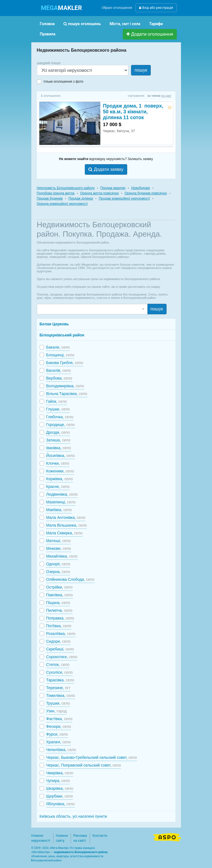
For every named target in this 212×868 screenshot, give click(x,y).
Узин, (57, 711)
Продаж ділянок (81, 198)
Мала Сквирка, (64, 533)
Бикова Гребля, (65, 363)
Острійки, (59, 587)
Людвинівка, (62, 494)
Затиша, (58, 440)
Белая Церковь (54, 324)
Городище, (61, 425)
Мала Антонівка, (66, 517)
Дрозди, (58, 432)
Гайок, (57, 401)
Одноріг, (58, 564)
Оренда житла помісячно (99, 193)
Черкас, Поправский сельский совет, (84, 765)
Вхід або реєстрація (156, 8)
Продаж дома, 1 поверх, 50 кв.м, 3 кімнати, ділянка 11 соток (133, 112)
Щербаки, (60, 796)
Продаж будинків (50, 198)
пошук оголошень (82, 24)
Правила (48, 34)
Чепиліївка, (61, 750)
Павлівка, (60, 595)
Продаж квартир (113, 188)
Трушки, (58, 703)
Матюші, (59, 541)
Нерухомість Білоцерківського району (66, 188)
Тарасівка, (60, 680)
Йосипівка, (61, 456)
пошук (141, 70)
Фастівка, (59, 719)
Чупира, (58, 781)
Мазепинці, (61, 502)
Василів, (59, 370)
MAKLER (62, 8)
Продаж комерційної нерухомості (124, 198)
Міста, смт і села (125, 24)
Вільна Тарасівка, (67, 394)
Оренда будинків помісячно (146, 193)
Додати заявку (106, 169)
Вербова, (59, 378)
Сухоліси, (60, 672)
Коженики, (60, 471)
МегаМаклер (41, 852)
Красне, (58, 487)
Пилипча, (59, 610)
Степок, (58, 665)
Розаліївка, (61, 634)
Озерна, (58, 572)
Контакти (100, 836)
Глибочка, (60, 417)
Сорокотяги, (62, 657)
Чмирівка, (60, 773)
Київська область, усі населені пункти (73, 816)
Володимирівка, (65, 386)
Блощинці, (60, 355)
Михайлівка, (62, 556)
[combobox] (92, 309)
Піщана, (58, 603)
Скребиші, (60, 649)
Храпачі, (59, 742)
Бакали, (58, 347)
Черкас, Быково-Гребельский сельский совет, (92, 757)
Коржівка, (60, 479)
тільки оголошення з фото (63, 82)
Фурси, (57, 734)
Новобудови (140, 188)
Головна (47, 24)
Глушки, (58, 409)
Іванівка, (59, 448)
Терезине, (58, 688)
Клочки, (58, 463)
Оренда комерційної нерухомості (62, 204)
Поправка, (60, 618)
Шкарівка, (60, 788)
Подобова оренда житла (56, 193)
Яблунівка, (61, 804)
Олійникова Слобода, (70, 579)
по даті (166, 96)
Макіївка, (59, 510)
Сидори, (58, 641)
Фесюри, (59, 726)
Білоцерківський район (62, 335)
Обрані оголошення (117, 8)
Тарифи (156, 24)
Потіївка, (59, 626)
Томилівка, (61, 696)
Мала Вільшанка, (67, 525)
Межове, (59, 548)
